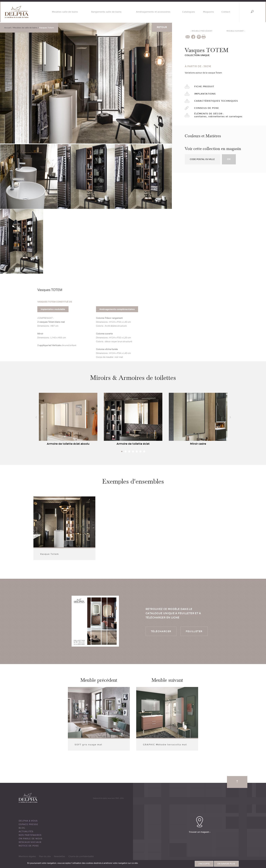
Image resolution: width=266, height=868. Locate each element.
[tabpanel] (68, 420)
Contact (226, 12)
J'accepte (204, 864)
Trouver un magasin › (200, 832)
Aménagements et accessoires (153, 12)
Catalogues (189, 12)
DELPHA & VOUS (28, 821)
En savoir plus (226, 864)
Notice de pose (29, 846)
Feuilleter (194, 631)
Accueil (8, 28)
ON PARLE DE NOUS (31, 839)
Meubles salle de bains (65, 12)
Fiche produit (204, 87)
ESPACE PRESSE (28, 824)
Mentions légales (27, 856)
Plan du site (45, 856)
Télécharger (161, 631)
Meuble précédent (201, 31)
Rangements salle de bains (106, 12)
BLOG (22, 828)
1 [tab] (122, 451)
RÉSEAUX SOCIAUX (30, 842)
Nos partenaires (30, 835)
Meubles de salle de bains (25, 28)
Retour (162, 27)
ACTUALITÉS (26, 832)
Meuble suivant (236, 31)
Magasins (208, 12)
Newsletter (60, 856)
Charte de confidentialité (81, 856)
